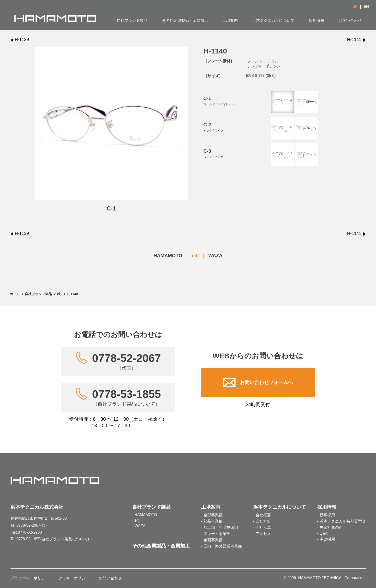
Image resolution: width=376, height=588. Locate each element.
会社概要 (263, 515)
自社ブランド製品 (132, 20)
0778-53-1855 (126, 397)
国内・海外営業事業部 (223, 546)
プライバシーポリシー (30, 578)
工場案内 (230, 20)
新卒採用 (327, 515)
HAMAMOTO (168, 256)
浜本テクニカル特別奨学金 (343, 521)
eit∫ (195, 256)
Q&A (324, 533)
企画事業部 (213, 540)
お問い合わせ (350, 20)
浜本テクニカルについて (273, 20)
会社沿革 (263, 527)
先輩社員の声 (331, 527)
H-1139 (22, 40)
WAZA (215, 256)
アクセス (263, 534)
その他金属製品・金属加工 (185, 20)
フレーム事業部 (217, 534)
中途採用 (327, 539)
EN (366, 7)
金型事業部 (213, 515)
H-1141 (354, 40)
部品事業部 (213, 521)
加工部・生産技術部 (221, 527)
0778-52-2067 (126, 361)
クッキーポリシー (74, 578)
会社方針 (263, 521)
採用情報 (316, 20)
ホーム (15, 294)
